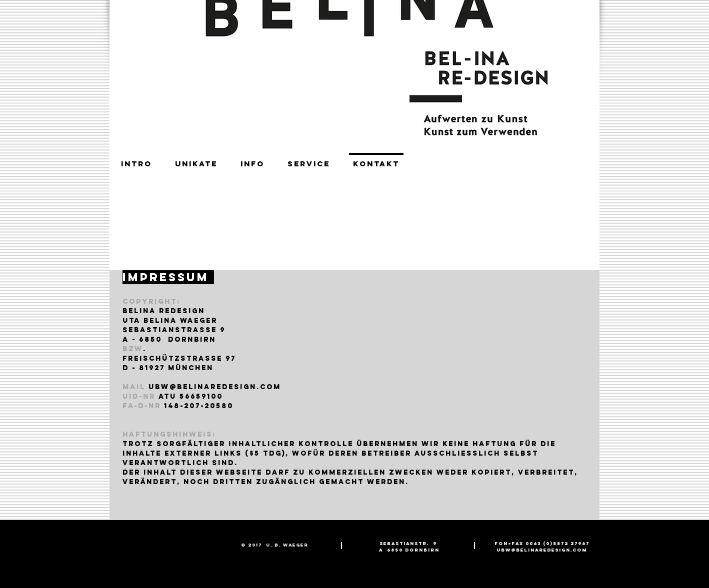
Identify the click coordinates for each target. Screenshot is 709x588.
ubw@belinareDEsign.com (215, 387)
